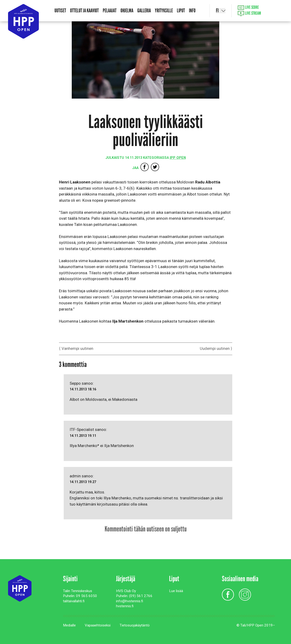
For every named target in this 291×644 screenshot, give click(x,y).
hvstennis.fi (125, 606)
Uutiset (60, 11)
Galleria (144, 11)
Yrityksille (164, 11)
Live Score (248, 7)
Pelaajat (110, 11)
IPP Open (178, 158)
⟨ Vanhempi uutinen (76, 348)
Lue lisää (176, 591)
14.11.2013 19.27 (83, 482)
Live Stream (249, 14)
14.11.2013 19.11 (83, 436)
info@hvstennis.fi (130, 601)
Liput (181, 11)
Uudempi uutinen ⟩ (216, 348)
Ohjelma (127, 11)
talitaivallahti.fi (74, 601)
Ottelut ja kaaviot (84, 11)
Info (192, 11)
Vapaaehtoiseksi (98, 625)
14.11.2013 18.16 (83, 389)
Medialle (69, 625)
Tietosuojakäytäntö (135, 625)
